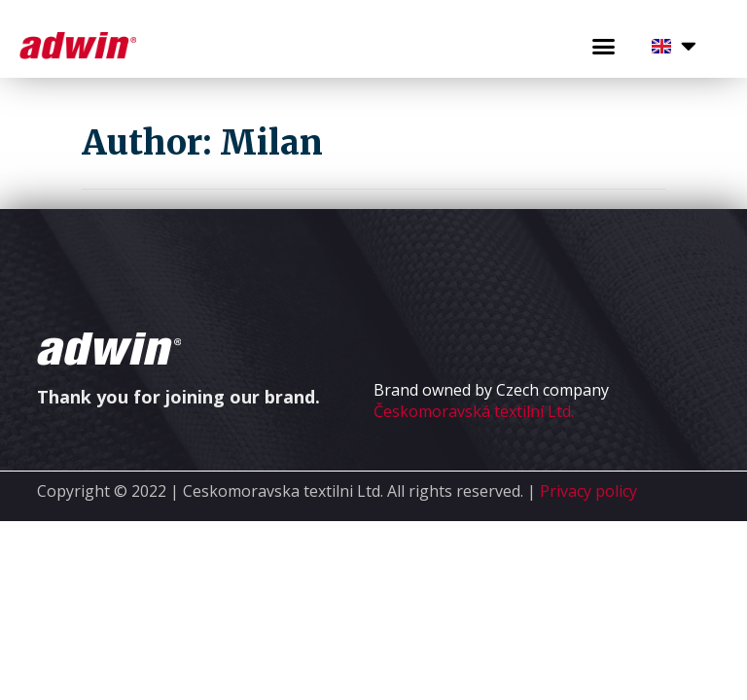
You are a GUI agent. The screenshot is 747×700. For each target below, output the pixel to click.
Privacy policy (588, 491)
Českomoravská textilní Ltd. (474, 411)
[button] (603, 47)
